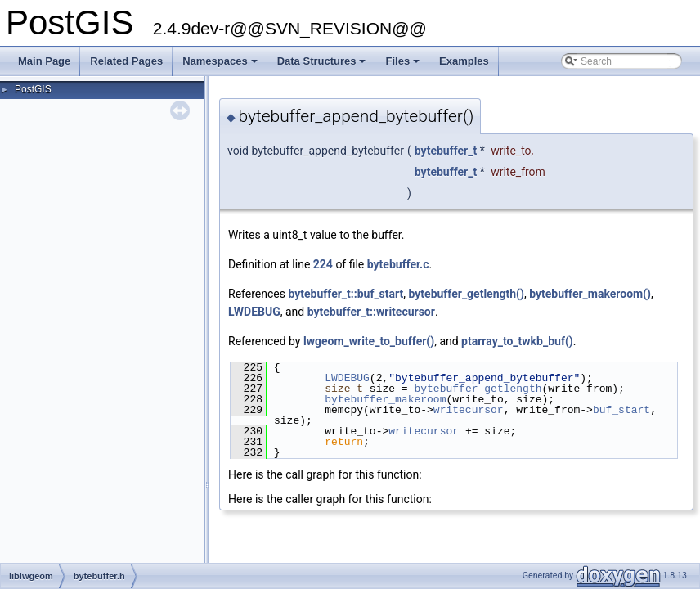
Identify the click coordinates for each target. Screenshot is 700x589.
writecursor (469, 410)
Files (404, 65)
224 (323, 264)
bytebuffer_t (446, 151)
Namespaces (221, 65)
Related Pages (126, 61)
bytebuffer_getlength (478, 389)
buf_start (621, 410)
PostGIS (33, 89)
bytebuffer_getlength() (466, 294)
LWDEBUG (254, 312)
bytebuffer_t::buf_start (346, 294)
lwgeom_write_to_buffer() (369, 341)
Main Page (44, 61)
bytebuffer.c (398, 264)
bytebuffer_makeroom (385, 399)
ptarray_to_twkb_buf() (517, 341)
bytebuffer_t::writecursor (371, 312)
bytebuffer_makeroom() (590, 294)
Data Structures (323, 65)
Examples (464, 61)
